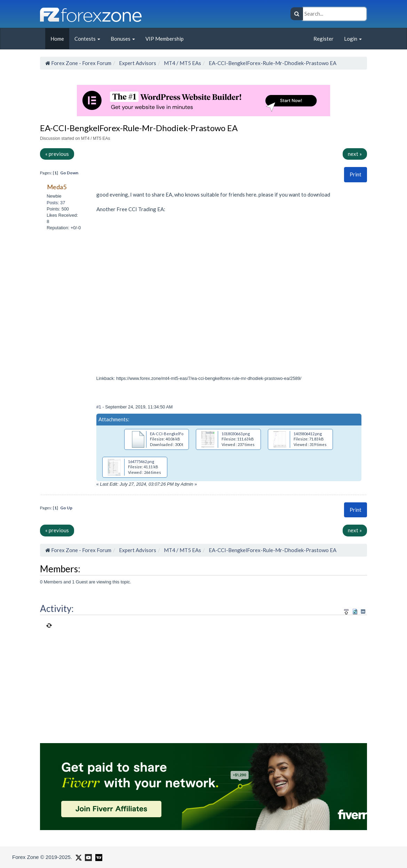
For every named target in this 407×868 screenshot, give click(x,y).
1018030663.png (236, 434)
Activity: (57, 608)
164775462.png (141, 461)
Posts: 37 (56, 203)
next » (355, 154)
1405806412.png (308, 434)
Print (356, 174)
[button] (356, 174)
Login (353, 39)
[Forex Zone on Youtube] (87, 857)
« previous (57, 154)
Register (324, 39)
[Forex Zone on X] (78, 857)
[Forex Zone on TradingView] (98, 857)
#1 (99, 407)
